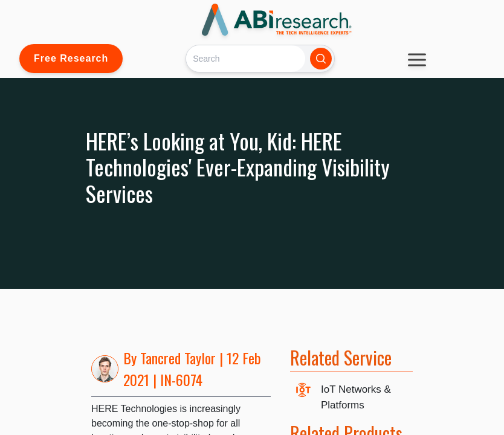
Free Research (71, 58)
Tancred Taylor (178, 358)
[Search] (246, 58)
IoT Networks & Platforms (356, 397)
